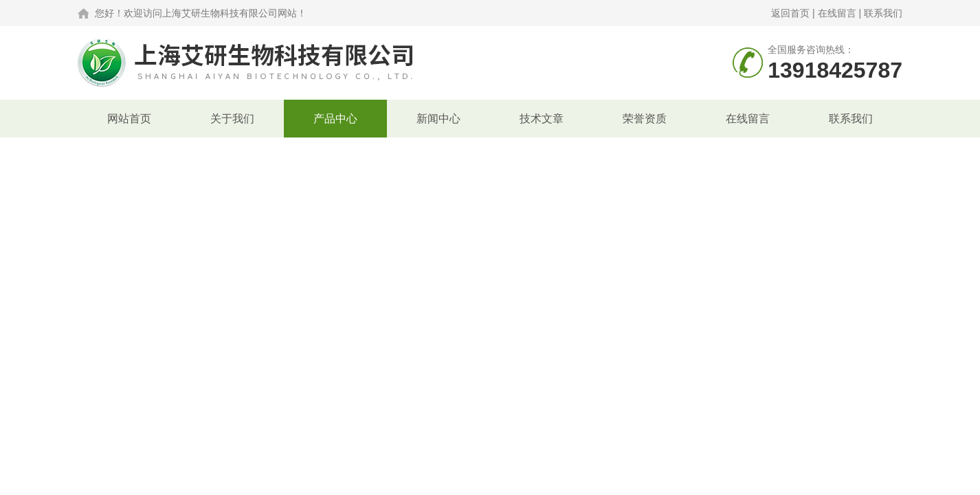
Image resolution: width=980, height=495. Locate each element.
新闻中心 (438, 119)
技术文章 (542, 119)
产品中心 (335, 119)
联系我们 (883, 13)
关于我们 (232, 119)
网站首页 (129, 119)
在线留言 (837, 13)
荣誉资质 (645, 119)
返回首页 (790, 13)
